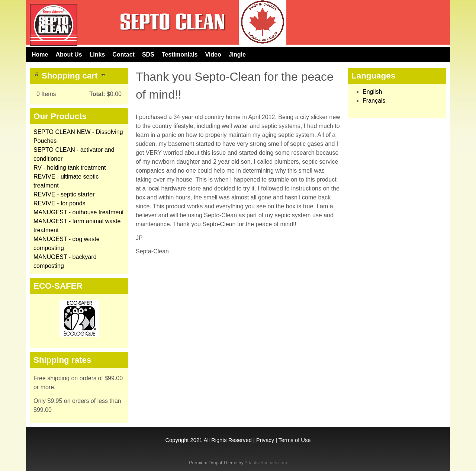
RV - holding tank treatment (70, 168)
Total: (97, 94)
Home (40, 55)
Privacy (265, 440)
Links (97, 55)
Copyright (177, 440)
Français (374, 101)
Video (213, 55)
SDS (148, 55)
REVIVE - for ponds (59, 203)
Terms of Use (295, 440)
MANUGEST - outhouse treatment (78, 212)
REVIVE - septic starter (64, 194)
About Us (69, 55)
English (372, 92)
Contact (123, 55)
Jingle (237, 55)
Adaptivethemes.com (266, 463)
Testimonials (180, 55)
